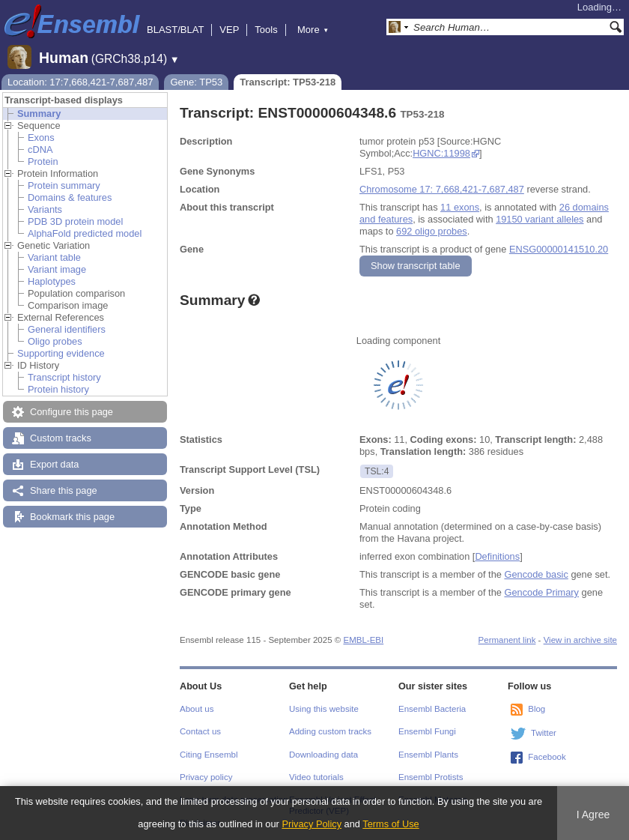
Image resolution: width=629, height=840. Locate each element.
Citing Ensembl (209, 755)
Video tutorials (316, 777)
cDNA (40, 149)
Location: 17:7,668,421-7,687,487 (80, 82)
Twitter (544, 733)
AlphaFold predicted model (85, 233)
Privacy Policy (312, 824)
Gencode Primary (541, 592)
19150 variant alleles (540, 219)
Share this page (64, 490)
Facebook (547, 757)
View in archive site (580, 640)
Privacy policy (206, 777)
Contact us (200, 731)
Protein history (58, 389)
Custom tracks (61, 438)
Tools (266, 30)
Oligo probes (55, 341)
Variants (45, 209)
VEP (229, 30)
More (313, 30)
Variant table (54, 257)
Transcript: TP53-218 (288, 82)
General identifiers (67, 329)
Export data (54, 464)
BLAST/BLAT (175, 30)
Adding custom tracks (330, 731)
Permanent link (507, 640)
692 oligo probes (432, 231)
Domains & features (70, 197)
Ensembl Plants (428, 755)
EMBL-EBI (363, 640)
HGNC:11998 (441, 153)
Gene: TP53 (196, 82)
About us (197, 709)
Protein (43, 161)
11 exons (460, 207)
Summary (39, 114)
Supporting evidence (61, 353)
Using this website (324, 709)
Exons (41, 138)
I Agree (593, 815)
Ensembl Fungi (427, 731)
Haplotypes (52, 281)
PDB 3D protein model (75, 221)
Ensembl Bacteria (432, 709)
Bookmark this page (72, 517)
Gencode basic (536, 574)
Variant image (57, 269)
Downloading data (323, 755)
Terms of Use (391, 824)
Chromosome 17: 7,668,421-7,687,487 (442, 189)
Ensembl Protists (431, 777)
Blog (537, 709)
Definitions (497, 556)
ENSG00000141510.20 (559, 249)
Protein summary (64, 185)
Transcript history (64, 377)
